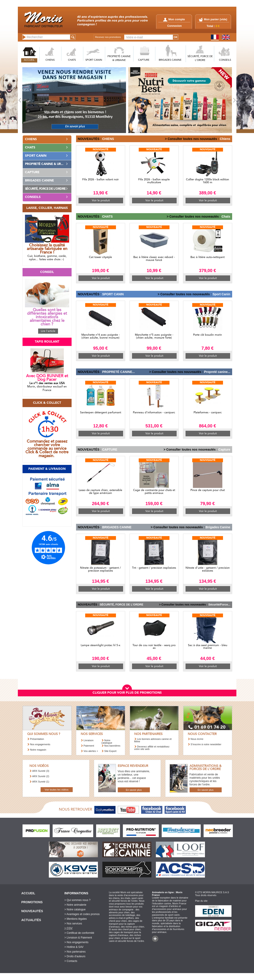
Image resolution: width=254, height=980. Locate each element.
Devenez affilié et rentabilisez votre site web (152, 748)
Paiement (89, 746)
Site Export (110, 751)
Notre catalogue (107, 742)
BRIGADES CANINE (170, 60)
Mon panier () (215, 19)
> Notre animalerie (75, 905)
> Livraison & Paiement (78, 938)
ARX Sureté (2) (41, 776)
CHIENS (50, 60)
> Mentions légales (76, 919)
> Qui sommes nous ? (77, 900)
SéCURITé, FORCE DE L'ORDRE (200, 58)
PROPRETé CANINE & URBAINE (119, 58)
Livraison (89, 740)
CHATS (72, 60)
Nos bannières (112, 746)
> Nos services (73, 924)
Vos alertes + (91, 751)
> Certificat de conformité (79, 933)
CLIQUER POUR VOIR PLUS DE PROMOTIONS (127, 693)
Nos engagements (40, 744)
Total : (213, 26)
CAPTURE (144, 60)
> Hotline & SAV (74, 947)
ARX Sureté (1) (41, 782)
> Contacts (71, 961)
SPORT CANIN (94, 60)
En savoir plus (134, 790)
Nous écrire (197, 739)
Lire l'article (48, 331)
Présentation (37, 739)
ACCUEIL (29, 60)
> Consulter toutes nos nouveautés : (192, 139)
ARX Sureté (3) (41, 771)
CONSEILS (225, 60)
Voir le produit (101, 201)
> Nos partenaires (75, 952)
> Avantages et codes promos (82, 914)
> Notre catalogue (75, 909)
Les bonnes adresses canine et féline (153, 740)
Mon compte (174, 19)
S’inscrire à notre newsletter (206, 744)
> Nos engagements (76, 942)
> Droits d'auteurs (75, 956)
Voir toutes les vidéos (57, 790)
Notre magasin (38, 750)
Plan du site (201, 901)
